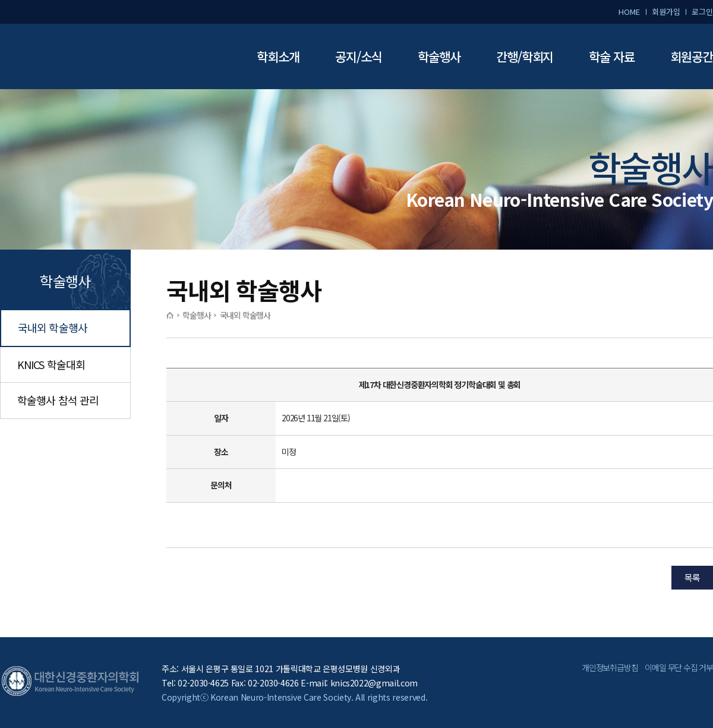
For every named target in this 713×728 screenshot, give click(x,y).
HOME (629, 12)
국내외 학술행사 (53, 327)
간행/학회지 (525, 56)
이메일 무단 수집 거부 (679, 667)
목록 (692, 577)
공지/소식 (359, 56)
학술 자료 (612, 56)
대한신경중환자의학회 (89, 57)
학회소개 (278, 56)
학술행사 (439, 56)
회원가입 (666, 12)
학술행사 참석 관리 (58, 400)
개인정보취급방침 (610, 667)
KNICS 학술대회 (51, 364)
